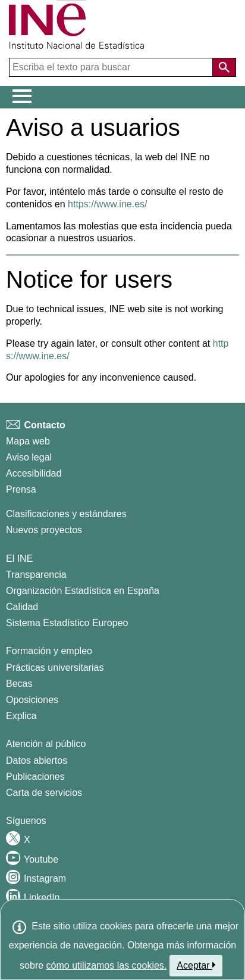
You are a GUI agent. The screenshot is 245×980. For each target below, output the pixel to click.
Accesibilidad (34, 473)
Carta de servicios (44, 793)
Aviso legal (29, 457)
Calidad (22, 607)
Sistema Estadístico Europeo (67, 623)
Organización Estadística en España (83, 591)
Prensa (21, 489)
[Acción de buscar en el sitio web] (224, 67)
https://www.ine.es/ (107, 204)
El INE (19, 559)
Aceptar (196, 965)
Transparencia (36, 575)
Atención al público (46, 744)
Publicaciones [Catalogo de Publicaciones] (35, 777)
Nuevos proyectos (44, 530)
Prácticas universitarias (55, 668)
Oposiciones (32, 700)
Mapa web (28, 441)
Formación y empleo (49, 651)
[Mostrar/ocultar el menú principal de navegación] (22, 97)
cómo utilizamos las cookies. (107, 965)
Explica (21, 716)
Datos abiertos (37, 760)
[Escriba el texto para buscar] (112, 67)
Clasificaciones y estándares (66, 514)
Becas (19, 684)
